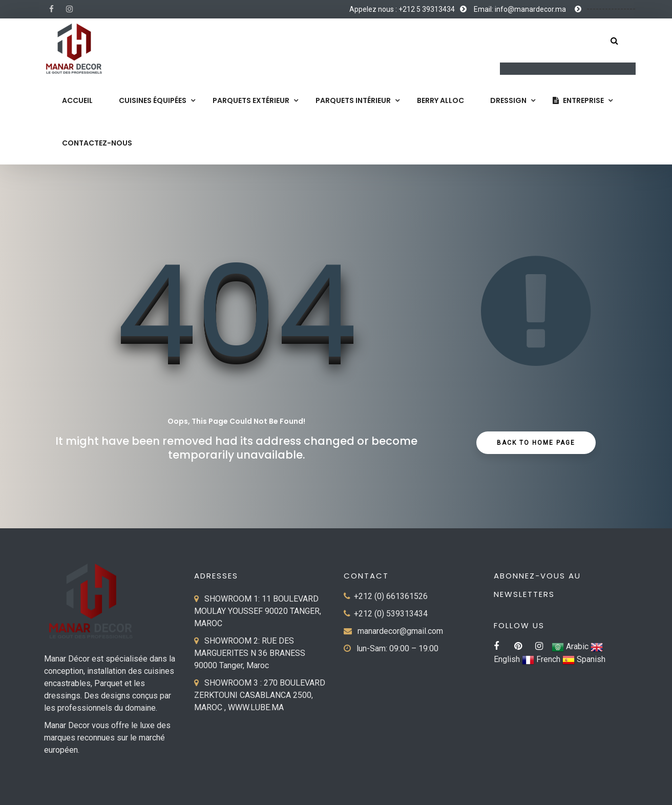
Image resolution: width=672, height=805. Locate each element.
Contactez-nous (97, 143)
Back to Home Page (536, 443)
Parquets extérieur (251, 100)
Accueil (77, 100)
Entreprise (578, 100)
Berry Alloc (440, 100)
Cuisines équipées (153, 100)
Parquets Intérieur (353, 100)
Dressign (508, 100)
